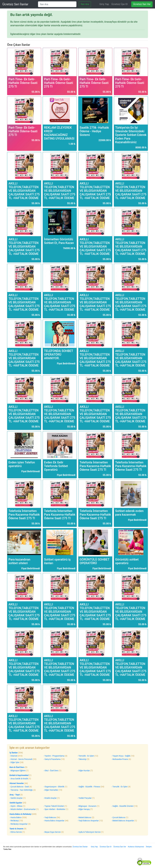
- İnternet (13, 756)
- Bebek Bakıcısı (84, 817)
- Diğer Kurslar (84, 771)
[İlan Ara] (57, 4)
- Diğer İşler (14, 762)
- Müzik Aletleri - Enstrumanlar (23, 809)
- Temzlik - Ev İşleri (120, 787)
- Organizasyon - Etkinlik (54, 787)
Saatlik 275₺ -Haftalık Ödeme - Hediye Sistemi (94, 131)
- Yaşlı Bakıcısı (50, 817)
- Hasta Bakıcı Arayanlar (54, 821)
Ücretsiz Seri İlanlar (15, 4)
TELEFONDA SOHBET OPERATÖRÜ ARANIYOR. (59, 355)
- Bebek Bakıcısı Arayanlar (123, 821)
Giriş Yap (104, 4)
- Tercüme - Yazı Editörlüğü (21, 790)
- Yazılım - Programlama (54, 756)
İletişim (149, 847)
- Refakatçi (14, 821)
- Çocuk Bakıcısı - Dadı (19, 787)
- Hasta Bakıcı (16, 817)
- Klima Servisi (16, 832)
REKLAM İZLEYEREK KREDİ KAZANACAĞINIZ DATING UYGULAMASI (59, 133)
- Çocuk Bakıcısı (118, 817)
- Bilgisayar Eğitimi (18, 771)
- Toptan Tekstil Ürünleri (54, 806)
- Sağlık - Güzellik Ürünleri (123, 806)
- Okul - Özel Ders (51, 771)
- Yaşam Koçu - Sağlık (121, 756)
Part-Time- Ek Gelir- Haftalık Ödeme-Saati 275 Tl (23, 83)
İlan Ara (85, 4)
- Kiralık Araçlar (50, 798)
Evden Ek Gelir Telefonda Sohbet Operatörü (56, 466)
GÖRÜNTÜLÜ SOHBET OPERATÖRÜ (95, 561)
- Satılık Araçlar (16, 798)
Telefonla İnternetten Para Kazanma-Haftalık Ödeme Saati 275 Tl (95, 466)
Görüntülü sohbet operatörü (127, 561)
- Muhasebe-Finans (120, 759)
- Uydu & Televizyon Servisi (89, 832)
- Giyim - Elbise (16, 806)
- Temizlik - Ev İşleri (86, 756)
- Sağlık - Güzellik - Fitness (89, 787)
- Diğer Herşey (84, 809)
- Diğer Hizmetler (51, 790)
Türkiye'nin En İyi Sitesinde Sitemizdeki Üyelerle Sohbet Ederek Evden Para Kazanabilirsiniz (131, 135)
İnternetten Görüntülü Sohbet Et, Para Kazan (59, 241)
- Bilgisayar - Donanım (87, 806)
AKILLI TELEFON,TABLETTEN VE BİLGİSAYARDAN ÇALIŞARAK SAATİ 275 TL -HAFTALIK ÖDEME (24, 191)
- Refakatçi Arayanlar (19, 824)
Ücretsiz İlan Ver (120, 847)
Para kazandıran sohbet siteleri (19, 561)
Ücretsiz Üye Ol (120, 4)
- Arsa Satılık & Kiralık (19, 779)
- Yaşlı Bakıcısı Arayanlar (88, 821)
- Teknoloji (82, 759)
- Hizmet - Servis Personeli (21, 759)
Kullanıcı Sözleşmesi (136, 847)
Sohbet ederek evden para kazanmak (129, 513)
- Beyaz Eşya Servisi (52, 832)
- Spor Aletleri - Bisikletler (54, 809)
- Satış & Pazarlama (52, 759)
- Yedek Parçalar (85, 798)
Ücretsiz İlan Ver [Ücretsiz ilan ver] (142, 4)
